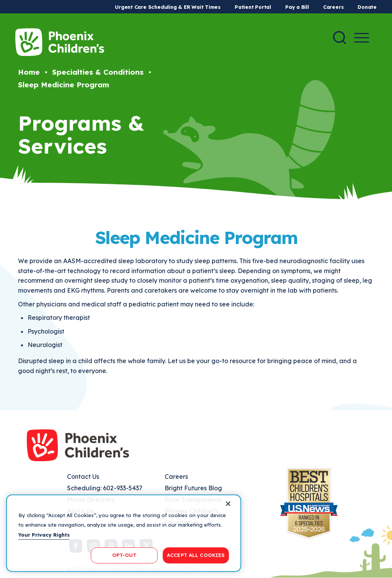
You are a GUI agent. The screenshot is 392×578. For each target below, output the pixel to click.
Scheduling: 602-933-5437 (105, 488)
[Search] (340, 38)
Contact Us (83, 476)
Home (29, 72)
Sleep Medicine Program (64, 85)
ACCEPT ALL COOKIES (196, 555)
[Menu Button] (362, 38)
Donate (367, 7)
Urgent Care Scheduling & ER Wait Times (168, 7)
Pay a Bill (297, 7)
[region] (124, 533)
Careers (333, 7)
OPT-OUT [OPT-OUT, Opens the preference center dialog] (124, 555)
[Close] (228, 504)
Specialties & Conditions (98, 72)
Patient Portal (253, 7)
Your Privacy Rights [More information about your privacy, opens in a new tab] (44, 535)
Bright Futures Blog (193, 488)
